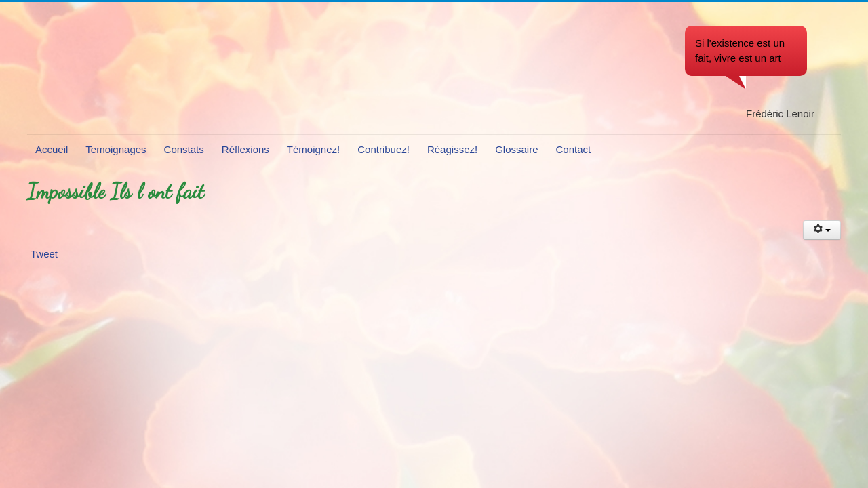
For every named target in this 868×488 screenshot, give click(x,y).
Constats (184, 149)
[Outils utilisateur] (822, 230)
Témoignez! (313, 149)
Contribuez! (383, 149)
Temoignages (116, 149)
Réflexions (245, 149)
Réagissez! (452, 149)
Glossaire (516, 149)
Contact (574, 149)
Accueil (52, 149)
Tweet (44, 254)
